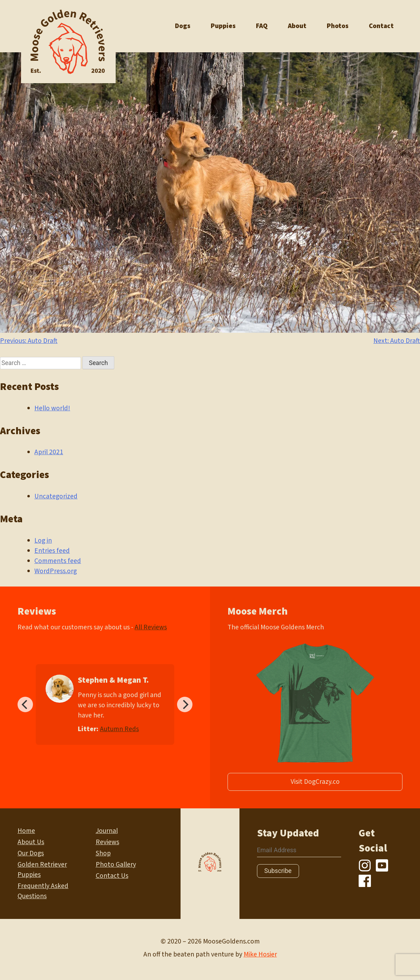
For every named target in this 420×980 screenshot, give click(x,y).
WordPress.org (56, 571)
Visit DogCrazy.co (315, 782)
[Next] (185, 704)
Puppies (223, 26)
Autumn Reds (119, 729)
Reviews (107, 842)
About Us (31, 842)
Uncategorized (56, 496)
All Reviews (151, 627)
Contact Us (112, 876)
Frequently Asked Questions (43, 891)
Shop (103, 853)
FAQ (262, 26)
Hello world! (52, 408)
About (297, 26)
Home (26, 831)
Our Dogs (31, 853)
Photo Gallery (116, 865)
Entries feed (52, 551)
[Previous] (25, 704)
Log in (43, 541)
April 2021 (49, 452)
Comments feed (58, 561)
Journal (107, 831)
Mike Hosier (260, 954)
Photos (338, 26)
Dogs (183, 26)
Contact (381, 26)
